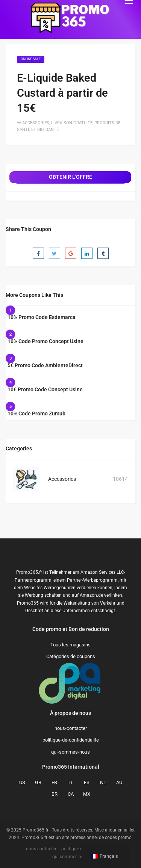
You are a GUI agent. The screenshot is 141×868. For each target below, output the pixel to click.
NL (103, 782)
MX (87, 794)
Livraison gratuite (72, 123)
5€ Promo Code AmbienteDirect (45, 365)
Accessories (36, 123)
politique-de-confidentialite (71, 740)
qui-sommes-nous (70, 752)
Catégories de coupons (71, 656)
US (22, 782)
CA (71, 794)
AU (119, 782)
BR (55, 794)
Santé (52, 130)
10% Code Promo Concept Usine (45, 341)
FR (54, 782)
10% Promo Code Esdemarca (42, 317)
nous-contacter (71, 728)
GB (38, 782)
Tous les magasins (70, 645)
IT (71, 782)
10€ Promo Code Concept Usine (45, 389)
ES (87, 782)
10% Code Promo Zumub (36, 413)
